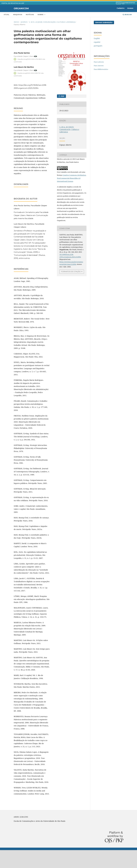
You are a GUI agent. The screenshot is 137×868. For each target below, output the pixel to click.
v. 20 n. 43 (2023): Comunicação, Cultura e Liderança (52, 22)
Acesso (130, 8)
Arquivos (18, 14)
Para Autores (99, 66)
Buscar (127, 14)
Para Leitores (99, 62)
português (98, 46)
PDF (62, 96)
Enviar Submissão (104, 22)
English (97, 38)
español (97, 42)
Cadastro (121, 8)
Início (16, 22)
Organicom (21, 8)
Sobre (41, 14)
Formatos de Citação (71, 271)
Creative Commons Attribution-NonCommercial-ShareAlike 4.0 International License (72, 178)
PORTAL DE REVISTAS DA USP (13, 3)
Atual (7, 14)
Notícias (30, 14)
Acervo (24, 22)
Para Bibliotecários (101, 69)
